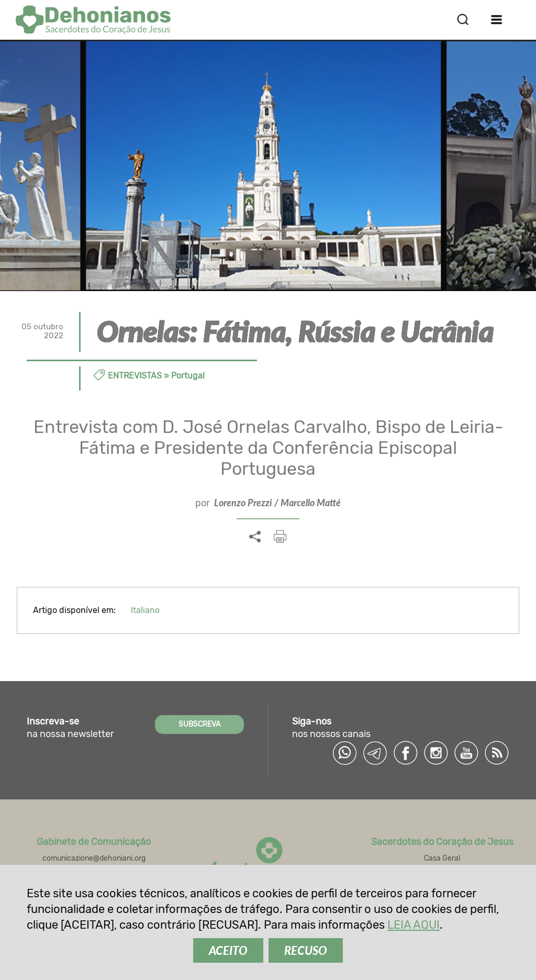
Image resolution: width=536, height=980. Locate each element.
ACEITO (228, 950)
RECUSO (306, 950)
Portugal (188, 376)
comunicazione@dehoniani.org (94, 858)
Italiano (145, 610)
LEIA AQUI (414, 925)
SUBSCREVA (199, 724)
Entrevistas (135, 376)
